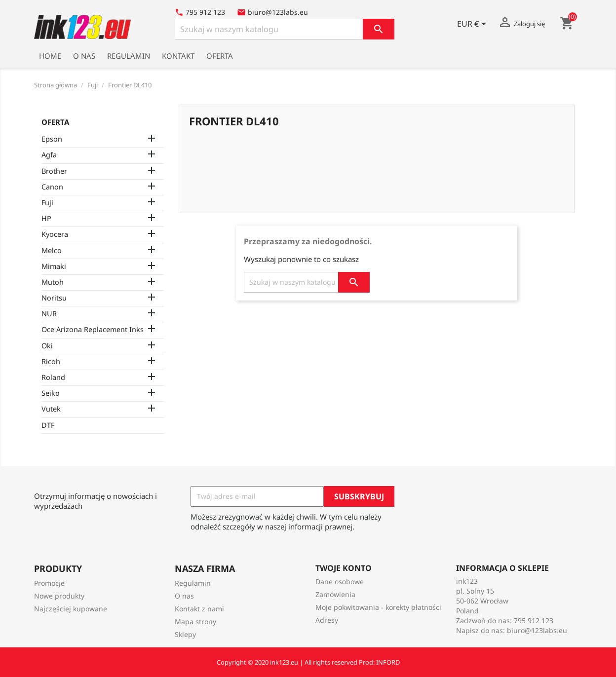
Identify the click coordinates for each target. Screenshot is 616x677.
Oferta (220, 56)
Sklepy (185, 634)
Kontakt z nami (199, 609)
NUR (49, 314)
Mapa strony (195, 621)
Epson (52, 139)
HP (46, 218)
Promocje (49, 583)
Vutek (51, 409)
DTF (48, 425)
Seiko (51, 393)
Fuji (47, 203)
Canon (52, 187)
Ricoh (51, 361)
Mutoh (53, 282)
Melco (52, 250)
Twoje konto (344, 568)
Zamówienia (335, 594)
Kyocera (55, 234)
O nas (84, 56)
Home (50, 56)
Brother (54, 171)
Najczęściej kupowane (71, 609)
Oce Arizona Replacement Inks (93, 329)
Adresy (327, 620)
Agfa (49, 155)
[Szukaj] (285, 29)
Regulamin (129, 56)
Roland (53, 377)
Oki (47, 346)
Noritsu (54, 298)
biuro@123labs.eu (537, 630)
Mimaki (54, 266)
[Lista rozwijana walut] (473, 25)
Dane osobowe (340, 582)
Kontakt (178, 56)
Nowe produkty (59, 596)
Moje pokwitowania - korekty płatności (378, 607)
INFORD (388, 662)
